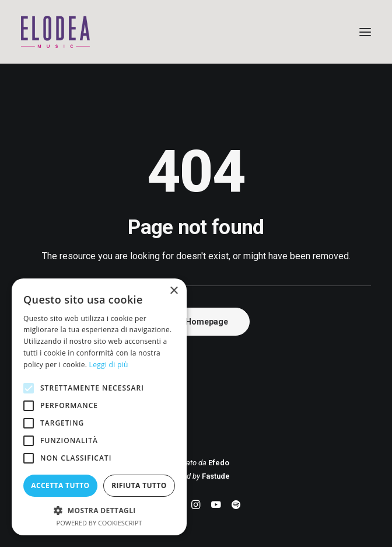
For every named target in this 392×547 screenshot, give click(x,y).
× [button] (174, 291)
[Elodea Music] (196, 32)
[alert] (99, 407)
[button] (365, 32)
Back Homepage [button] (196, 322)
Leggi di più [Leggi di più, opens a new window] (109, 365)
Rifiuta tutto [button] (139, 485)
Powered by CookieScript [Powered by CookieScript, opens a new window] (99, 523)
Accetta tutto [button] (60, 485)
